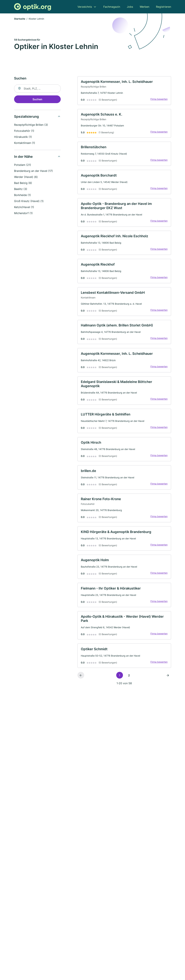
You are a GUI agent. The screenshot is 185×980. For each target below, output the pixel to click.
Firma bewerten (158, 100)
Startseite (20, 19)
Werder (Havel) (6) (26, 177)
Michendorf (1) (23, 214)
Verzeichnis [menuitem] (85, 7)
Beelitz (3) (21, 189)
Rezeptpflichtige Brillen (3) (31, 125)
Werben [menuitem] (144, 7)
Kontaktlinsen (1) (25, 143)
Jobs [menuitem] (130, 7)
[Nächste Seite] (168, 691)
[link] (124, 92)
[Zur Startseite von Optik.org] (33, 7)
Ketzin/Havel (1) (24, 208)
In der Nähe (23, 157)
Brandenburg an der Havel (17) (33, 171)
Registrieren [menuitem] (164, 7)
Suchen (37, 100)
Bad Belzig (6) (23, 183)
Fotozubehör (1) (24, 131)
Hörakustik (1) (23, 137)
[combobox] (37, 89)
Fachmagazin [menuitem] (112, 7)
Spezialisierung (27, 117)
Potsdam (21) (23, 165)
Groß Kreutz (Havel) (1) (29, 202)
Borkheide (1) (22, 195)
